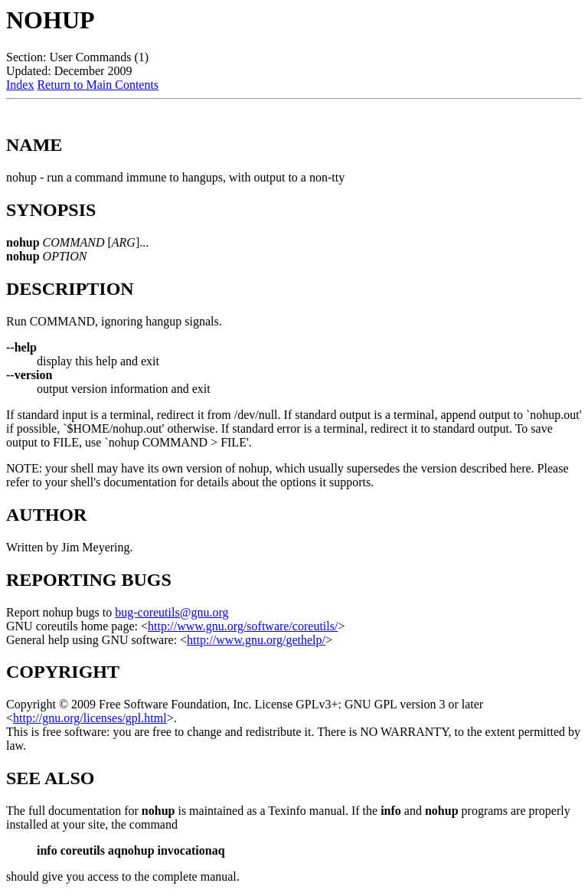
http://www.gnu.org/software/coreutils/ (243, 626)
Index (20, 85)
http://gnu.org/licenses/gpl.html (90, 718)
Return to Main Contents (98, 85)
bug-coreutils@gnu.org (171, 612)
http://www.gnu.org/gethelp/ (256, 640)
